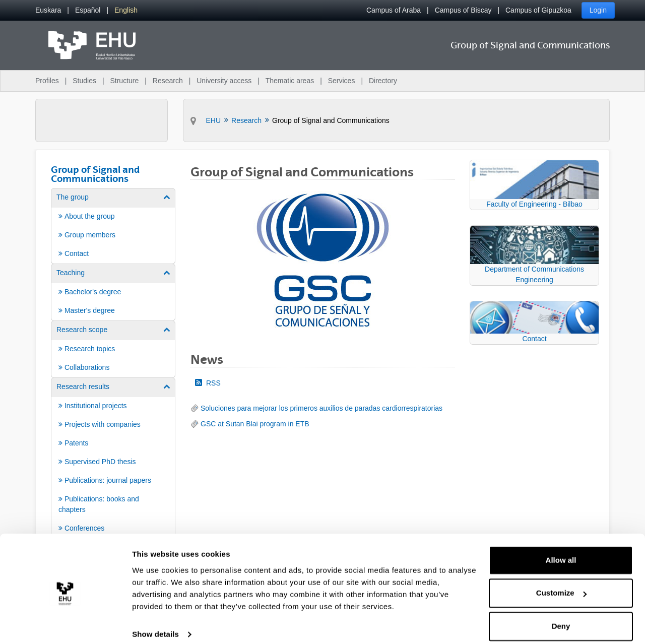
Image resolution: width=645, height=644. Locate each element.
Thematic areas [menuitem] (290, 81)
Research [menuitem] (168, 81)
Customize (561, 583)
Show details (155, 624)
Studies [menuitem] (84, 81)
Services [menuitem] (342, 81)
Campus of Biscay (463, 10)
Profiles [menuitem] (47, 81)
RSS (208, 383)
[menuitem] (48, 10)
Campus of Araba (394, 10)
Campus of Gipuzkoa (538, 10)
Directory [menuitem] (383, 81)
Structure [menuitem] (124, 81)
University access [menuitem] (224, 81)
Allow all (561, 550)
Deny (561, 616)
